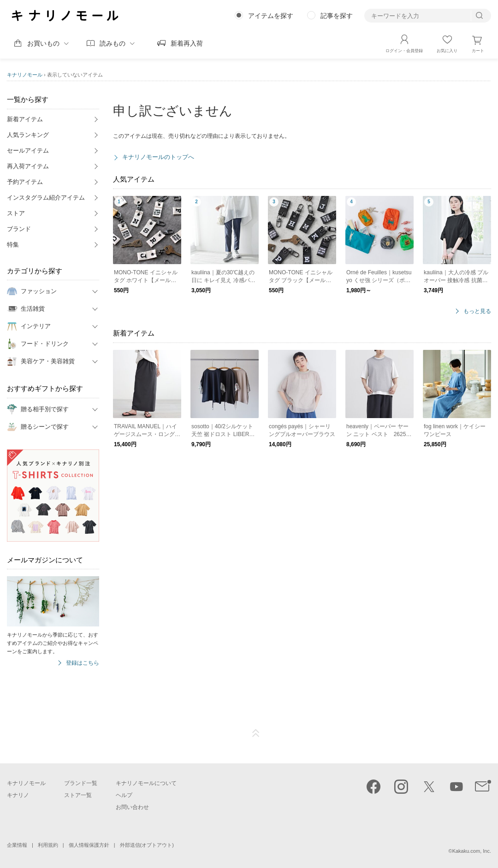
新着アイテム (25, 119)
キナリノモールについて (146, 783)
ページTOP (256, 733)
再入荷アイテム (28, 166)
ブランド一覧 (81, 783)
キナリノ (18, 795)
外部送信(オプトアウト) (147, 845)
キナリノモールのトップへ (158, 157)
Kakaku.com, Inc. (472, 851)
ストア (16, 213)
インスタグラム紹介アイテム (46, 198)
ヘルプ (124, 795)
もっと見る (477, 311)
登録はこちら (83, 663)
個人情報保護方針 (89, 845)
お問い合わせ (132, 807)
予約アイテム (25, 182)
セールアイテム (28, 151)
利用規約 (48, 845)
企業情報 (17, 845)
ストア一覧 (78, 795)
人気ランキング (28, 135)
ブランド (19, 229)
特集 (13, 245)
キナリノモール (25, 75)
